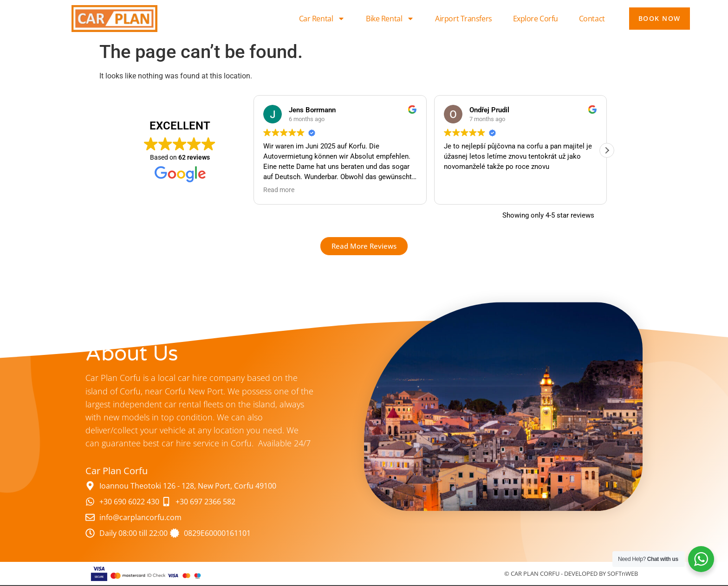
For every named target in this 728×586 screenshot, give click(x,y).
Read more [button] (279, 190)
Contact (592, 19)
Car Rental (322, 19)
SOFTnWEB (623, 573)
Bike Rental (390, 19)
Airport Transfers (463, 19)
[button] (607, 150)
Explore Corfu (536, 19)
